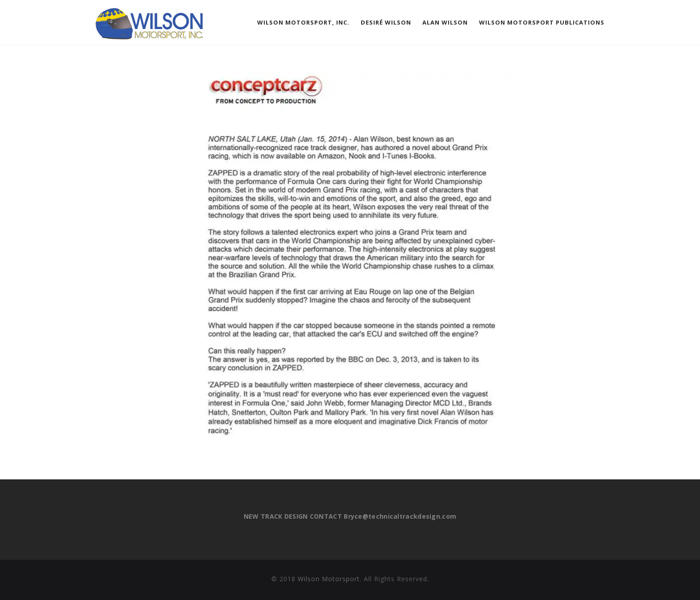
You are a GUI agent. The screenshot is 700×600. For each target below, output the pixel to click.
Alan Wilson (445, 22)
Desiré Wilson (386, 22)
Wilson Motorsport (329, 579)
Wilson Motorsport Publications (542, 22)
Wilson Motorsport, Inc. (303, 22)
